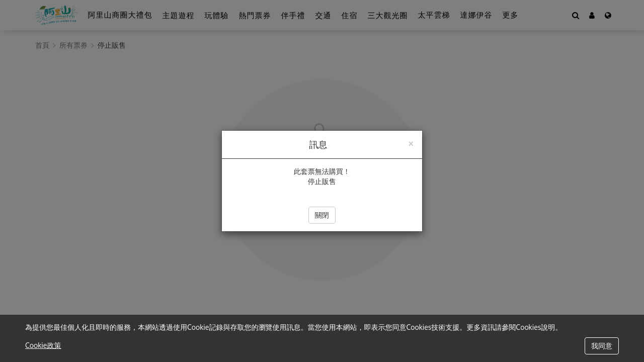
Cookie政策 (43, 345)
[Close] (411, 143)
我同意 (602, 346)
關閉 (322, 215)
